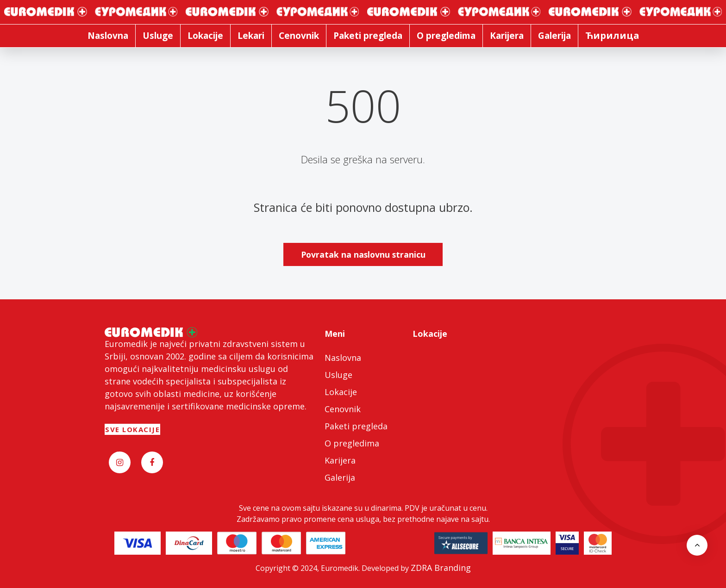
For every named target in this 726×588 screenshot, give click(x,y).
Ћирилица (612, 35)
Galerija (340, 477)
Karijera (340, 460)
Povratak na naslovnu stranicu (363, 254)
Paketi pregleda (356, 426)
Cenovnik (343, 409)
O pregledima (352, 443)
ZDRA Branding (441, 568)
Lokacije (341, 392)
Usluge (338, 375)
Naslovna (343, 358)
